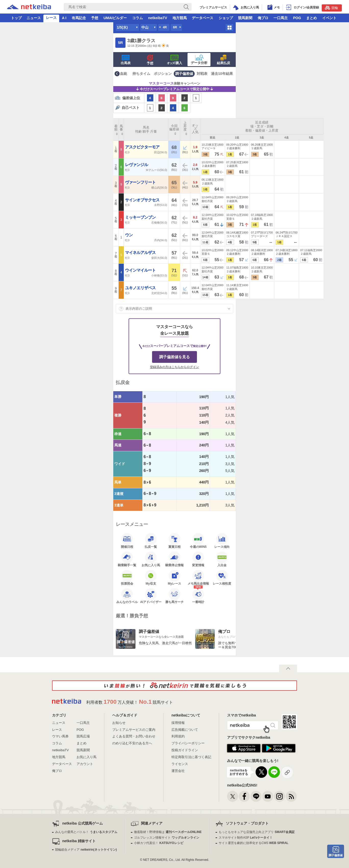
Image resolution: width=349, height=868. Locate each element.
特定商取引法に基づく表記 (191, 757)
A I (64, 18)
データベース (203, 18)
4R (165, 27)
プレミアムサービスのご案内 (134, 730)
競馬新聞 (245, 18)
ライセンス (180, 764)
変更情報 (198, 559)
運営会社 (178, 771)
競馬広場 (83, 736)
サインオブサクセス (143, 200)
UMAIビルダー (115, 18)
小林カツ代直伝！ (159, 843)
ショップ (226, 18)
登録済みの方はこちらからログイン (174, 367)
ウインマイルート (141, 270)
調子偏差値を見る (174, 357)
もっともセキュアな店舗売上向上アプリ (257, 832)
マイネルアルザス (141, 253)
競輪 (331, 8)
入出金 (222, 559)
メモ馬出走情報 (198, 577)
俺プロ (263, 18)
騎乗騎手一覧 (127, 559)
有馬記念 (79, 18)
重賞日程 (174, 541)
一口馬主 (281, 18)
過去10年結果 (222, 74)
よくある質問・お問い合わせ (134, 736)
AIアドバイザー (151, 596)
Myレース (175, 577)
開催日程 (127, 541)
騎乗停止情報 (174, 559)
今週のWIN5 (198, 541)
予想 (95, 18)
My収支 (151, 577)
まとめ (311, 18)
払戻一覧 (151, 541)
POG (297, 18)
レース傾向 (222, 541)
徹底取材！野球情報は (168, 832)
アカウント (85, 764)
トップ (16, 18)
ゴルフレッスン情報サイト (166, 838)
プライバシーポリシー (188, 743)
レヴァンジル (137, 165)
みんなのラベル (127, 596)
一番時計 (198, 596)
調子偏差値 (184, 74)
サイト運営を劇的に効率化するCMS (253, 843)
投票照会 (127, 577)
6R (175, 27)
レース (51, 18)
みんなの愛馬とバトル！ (86, 832)
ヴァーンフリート (141, 182)
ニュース (34, 18)
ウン (129, 235)
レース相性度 (222, 577)
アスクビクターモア (143, 147)
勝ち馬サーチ (174, 596)
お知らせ (119, 723)
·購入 (174, 60)
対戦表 (202, 74)
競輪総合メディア (86, 850)
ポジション (163, 74)
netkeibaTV (158, 18)
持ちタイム (141, 74)
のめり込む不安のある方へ (132, 743)
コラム (138, 18)
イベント (329, 18)
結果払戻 (223, 60)
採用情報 (178, 723)
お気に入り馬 (151, 559)
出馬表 (126, 60)
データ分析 (199, 60)
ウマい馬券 (60, 736)
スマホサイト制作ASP (246, 838)
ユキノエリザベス (141, 288)
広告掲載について (185, 730)
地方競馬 (180, 18)
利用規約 (178, 736)
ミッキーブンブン (141, 217)
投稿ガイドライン (185, 750)
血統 (123, 74)
